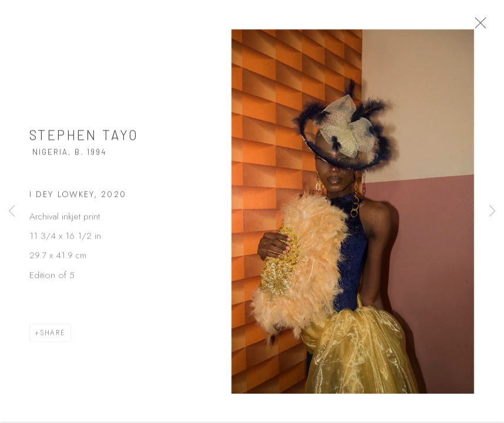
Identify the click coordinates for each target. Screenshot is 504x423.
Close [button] (489, 26)
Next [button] (492, 211)
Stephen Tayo (84, 140)
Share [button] (53, 338)
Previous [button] (12, 211)
